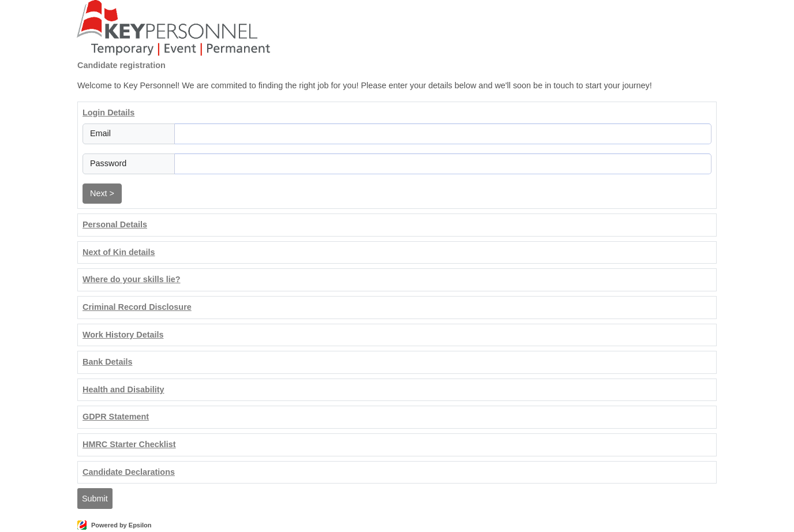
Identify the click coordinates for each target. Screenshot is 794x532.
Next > (102, 193)
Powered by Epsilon (121, 525)
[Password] (443, 164)
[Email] (443, 134)
